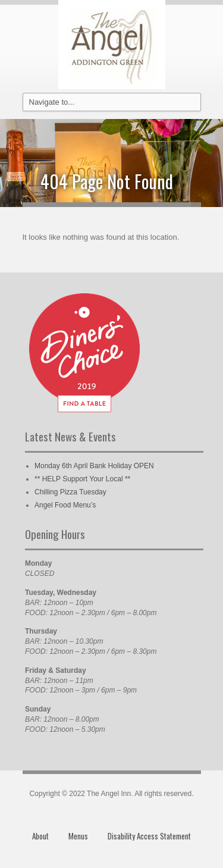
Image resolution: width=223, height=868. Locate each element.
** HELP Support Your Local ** (82, 479)
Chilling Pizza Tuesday (70, 492)
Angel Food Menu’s (65, 505)
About (40, 836)
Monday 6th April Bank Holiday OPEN (94, 466)
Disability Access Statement (149, 836)
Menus (78, 836)
